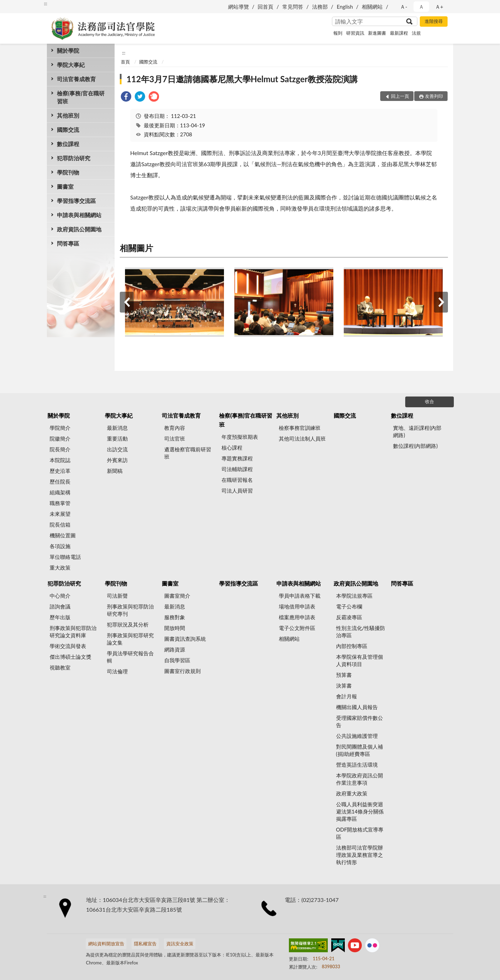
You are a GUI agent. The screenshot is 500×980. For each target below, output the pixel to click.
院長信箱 (60, 525)
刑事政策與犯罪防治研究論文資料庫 (73, 632)
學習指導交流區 (76, 201)
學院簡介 (60, 428)
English (345, 7)
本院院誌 (60, 460)
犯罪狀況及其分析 (128, 624)
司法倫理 (117, 671)
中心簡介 (60, 596)
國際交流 (68, 130)
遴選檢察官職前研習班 (188, 453)
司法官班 (175, 438)
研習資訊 (355, 33)
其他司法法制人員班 (302, 438)
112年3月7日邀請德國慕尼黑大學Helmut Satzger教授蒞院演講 (242, 79)
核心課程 (232, 448)
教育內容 (175, 428)
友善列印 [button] (434, 96)
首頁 (125, 62)
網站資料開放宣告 (106, 944)
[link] (126, 97)
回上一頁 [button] (400, 96)
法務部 (320, 7)
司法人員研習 (237, 491)
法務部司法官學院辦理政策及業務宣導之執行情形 (360, 855)
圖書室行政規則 (182, 671)
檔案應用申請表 (297, 617)
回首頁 (265, 7)
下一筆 (441, 302)
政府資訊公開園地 (79, 229)
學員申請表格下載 (300, 596)
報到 (338, 33)
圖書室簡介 (177, 596)
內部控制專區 (352, 646)
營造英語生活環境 (357, 765)
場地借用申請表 (297, 606)
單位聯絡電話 (65, 557)
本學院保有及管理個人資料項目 (360, 660)
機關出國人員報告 (357, 707)
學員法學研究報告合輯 (130, 657)
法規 (416, 33)
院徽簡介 (60, 438)
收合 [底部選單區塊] (430, 401)
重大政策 (60, 568)
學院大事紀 (71, 65)
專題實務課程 (237, 458)
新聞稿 (115, 471)
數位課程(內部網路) (415, 446)
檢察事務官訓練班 (300, 428)
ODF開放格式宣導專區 (360, 833)
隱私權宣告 (145, 944)
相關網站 (372, 7)
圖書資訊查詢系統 (185, 639)
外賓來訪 (117, 460)
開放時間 (175, 628)
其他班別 (68, 115)
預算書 (344, 675)
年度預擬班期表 (240, 437)
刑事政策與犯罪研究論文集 (130, 639)
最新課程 (399, 33)
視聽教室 (60, 667)
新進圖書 (377, 33)
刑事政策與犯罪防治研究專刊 (130, 610)
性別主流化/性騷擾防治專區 (361, 632)
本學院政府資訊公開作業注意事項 (360, 779)
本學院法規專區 (354, 596)
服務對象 (175, 617)
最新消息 (117, 428)
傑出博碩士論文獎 (70, 657)
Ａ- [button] (404, 7)
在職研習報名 (237, 480)
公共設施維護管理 (357, 736)
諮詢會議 (60, 606)
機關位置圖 (63, 535)
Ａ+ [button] (439, 7)
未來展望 (60, 514)
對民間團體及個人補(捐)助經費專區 (360, 750)
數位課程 (68, 144)
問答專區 (68, 243)
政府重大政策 (352, 793)
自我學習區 (177, 660)
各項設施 (60, 546)
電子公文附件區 (297, 628)
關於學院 (68, 50)
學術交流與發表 (68, 646)
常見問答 (293, 7)
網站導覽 (239, 7)
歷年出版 (60, 617)
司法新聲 (117, 596)
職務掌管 (60, 503)
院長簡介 (60, 449)
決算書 (344, 685)
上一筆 (127, 302)
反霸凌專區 (349, 617)
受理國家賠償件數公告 (360, 721)
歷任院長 (60, 482)
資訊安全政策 (180, 944)
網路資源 (175, 649)
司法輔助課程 (237, 469)
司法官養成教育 (76, 79)
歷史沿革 (60, 471)
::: (45, 3)
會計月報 (347, 696)
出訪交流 (117, 449)
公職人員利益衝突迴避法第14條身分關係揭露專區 (360, 811)
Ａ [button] (421, 7)
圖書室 (65, 186)
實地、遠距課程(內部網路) (417, 431)
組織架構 (60, 492)
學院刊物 (68, 172)
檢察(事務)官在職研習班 (81, 97)
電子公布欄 (349, 606)
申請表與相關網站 (79, 215)
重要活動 (117, 438)
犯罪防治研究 (74, 158)
